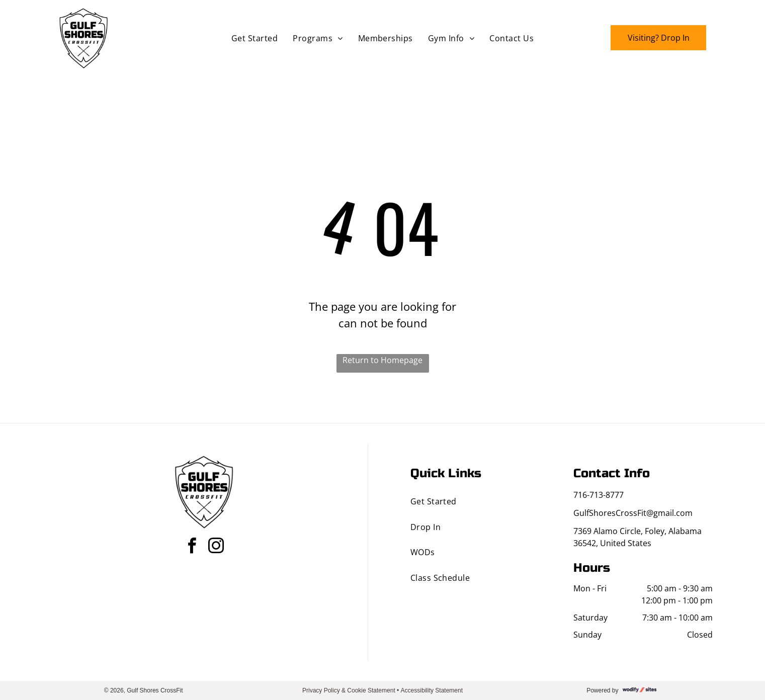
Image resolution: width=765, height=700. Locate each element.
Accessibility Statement (432, 690)
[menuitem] (254, 38)
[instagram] (216, 547)
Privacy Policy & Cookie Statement (349, 690)
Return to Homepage (382, 360)
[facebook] (192, 547)
